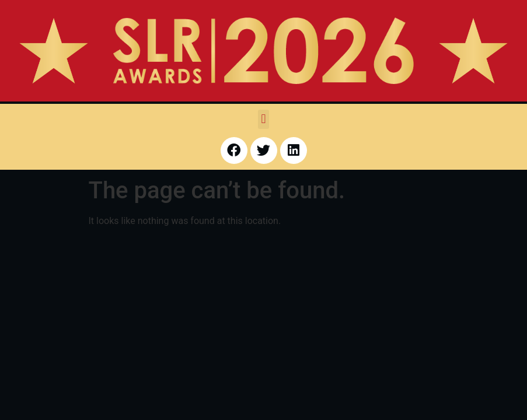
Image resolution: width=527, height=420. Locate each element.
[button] (263, 119)
